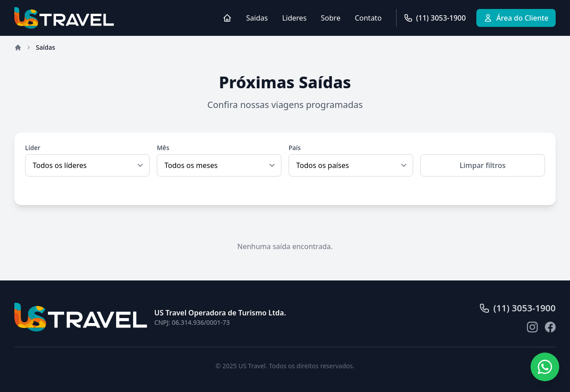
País (295, 148)
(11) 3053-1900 (435, 18)
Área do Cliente (516, 18)
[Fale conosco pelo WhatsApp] (545, 367)
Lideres (294, 18)
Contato (368, 18)
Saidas (257, 18)
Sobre (331, 18)
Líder (33, 148)
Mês (163, 148)
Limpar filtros (483, 165)
